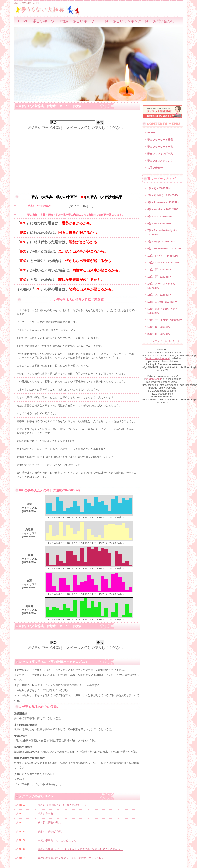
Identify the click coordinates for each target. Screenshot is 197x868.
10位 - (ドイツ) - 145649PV (163, 256)
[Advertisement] (77, 158)
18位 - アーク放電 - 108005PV (165, 320)
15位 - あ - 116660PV (160, 295)
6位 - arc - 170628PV (160, 223)
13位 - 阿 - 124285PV (160, 277)
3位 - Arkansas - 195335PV (163, 202)
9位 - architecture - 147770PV (165, 249)
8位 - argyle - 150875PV (161, 242)
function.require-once (158, 358)
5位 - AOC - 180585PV (160, 216)
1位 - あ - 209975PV (159, 188)
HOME (23, 21)
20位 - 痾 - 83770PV (159, 334)
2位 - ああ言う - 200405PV (163, 195)
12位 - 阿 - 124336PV (160, 270)
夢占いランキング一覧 (131, 21)
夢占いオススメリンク (160, 161)
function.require (154, 379)
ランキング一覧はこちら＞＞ (166, 341)
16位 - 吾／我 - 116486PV (162, 302)
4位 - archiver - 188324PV (163, 209)
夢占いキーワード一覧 (91, 21)
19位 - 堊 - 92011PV (159, 327)
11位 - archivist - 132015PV (164, 263)
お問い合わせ (164, 21)
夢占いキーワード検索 (51, 21)
